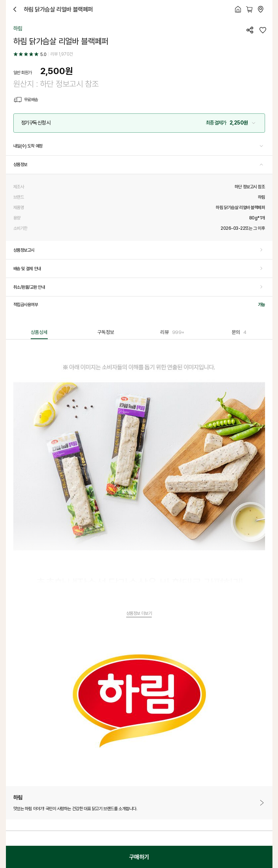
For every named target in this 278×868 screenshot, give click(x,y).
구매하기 (139, 857)
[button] (139, 123)
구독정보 (106, 332)
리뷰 (172, 332)
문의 (239, 332)
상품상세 (39, 332)
